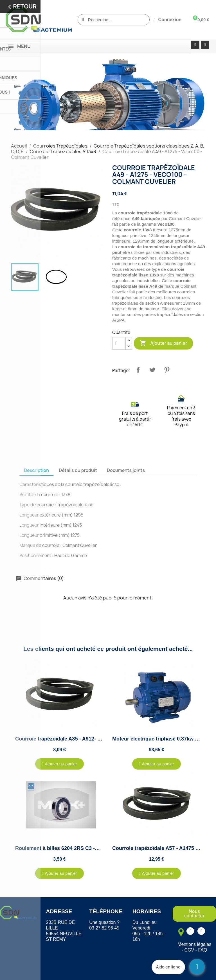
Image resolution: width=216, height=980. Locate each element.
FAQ (203, 950)
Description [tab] (36, 470)
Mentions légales (194, 944)
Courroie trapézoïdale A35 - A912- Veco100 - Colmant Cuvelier (89, 739)
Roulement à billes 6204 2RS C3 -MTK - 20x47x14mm (78, 848)
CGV (189, 950)
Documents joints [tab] (126, 470)
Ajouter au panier (163, 343)
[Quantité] (119, 343)
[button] (59, 764)
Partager (138, 370)
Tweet (152, 370)
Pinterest (167, 370)
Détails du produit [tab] (78, 470)
